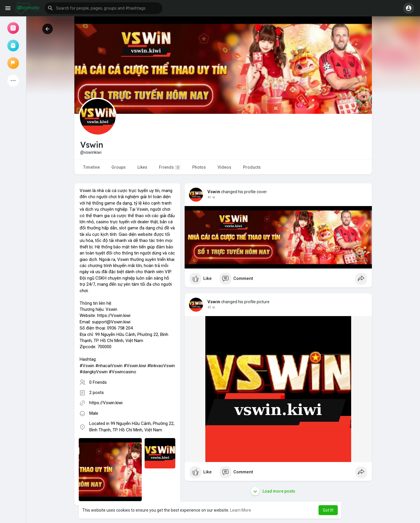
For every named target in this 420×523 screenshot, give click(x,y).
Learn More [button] (241, 510)
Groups (119, 167)
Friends (170, 167)
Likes (142, 167)
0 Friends (98, 382)
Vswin (214, 192)
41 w (211, 197)
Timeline (91, 167)
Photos (199, 167)
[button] (104, 8)
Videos (224, 167)
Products (252, 167)
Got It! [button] (328, 510)
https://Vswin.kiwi (106, 403)
